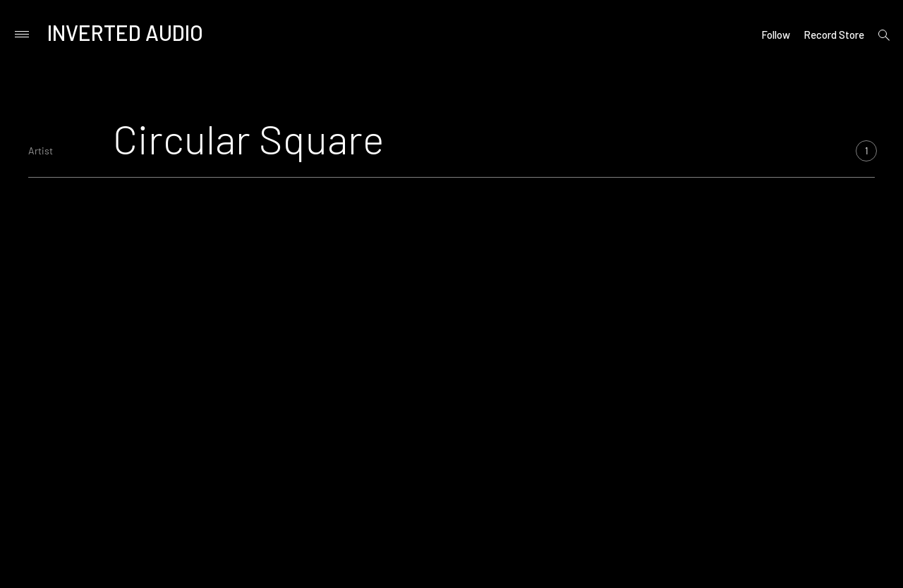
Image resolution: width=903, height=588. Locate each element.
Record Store (834, 35)
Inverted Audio (125, 32)
